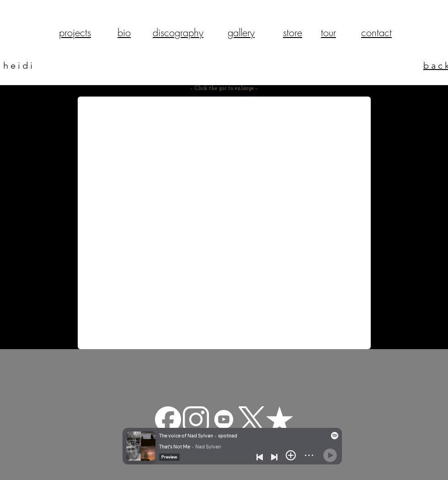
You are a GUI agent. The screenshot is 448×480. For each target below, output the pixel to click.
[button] (224, 223)
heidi (19, 65)
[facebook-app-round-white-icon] (168, 419)
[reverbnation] (280, 419)
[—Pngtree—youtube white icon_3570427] (224, 419)
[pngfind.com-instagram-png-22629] (196, 419)
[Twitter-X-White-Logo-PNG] (252, 419)
